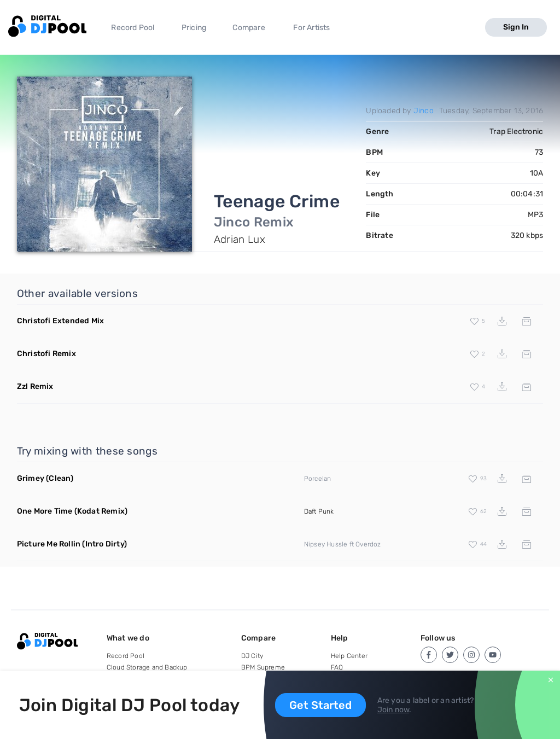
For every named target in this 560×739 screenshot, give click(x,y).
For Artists (311, 28)
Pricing (194, 28)
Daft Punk (319, 511)
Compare (249, 28)
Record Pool (133, 28)
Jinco (424, 111)
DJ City (252, 656)
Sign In (516, 27)
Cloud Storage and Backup (147, 667)
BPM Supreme (263, 667)
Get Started (320, 705)
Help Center (349, 656)
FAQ (337, 667)
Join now (393, 710)
